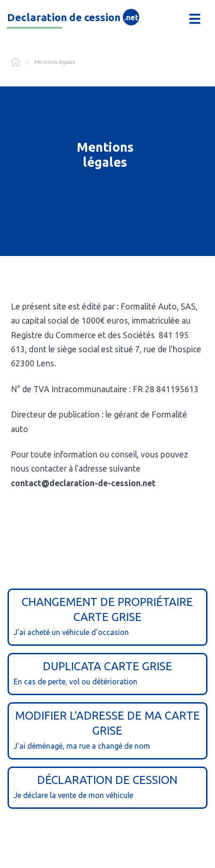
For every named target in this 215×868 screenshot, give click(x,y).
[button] (195, 19)
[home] (92, 19)
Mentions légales (55, 62)
